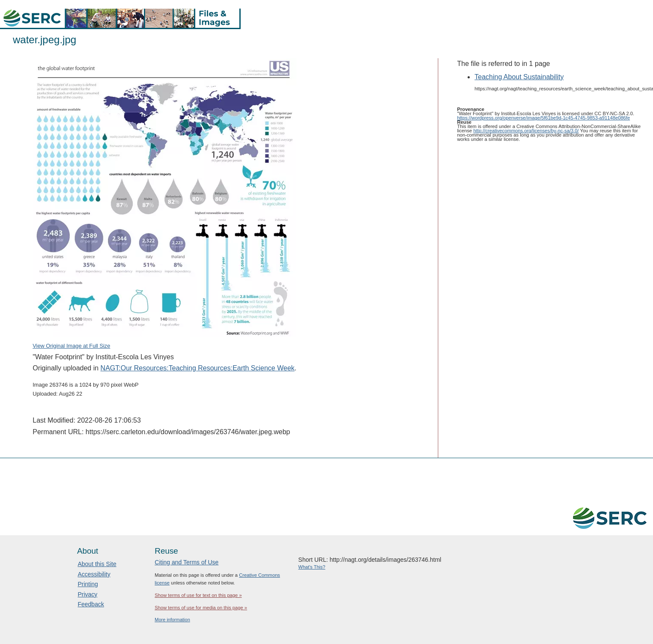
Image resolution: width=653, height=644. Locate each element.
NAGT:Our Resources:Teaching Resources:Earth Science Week (198, 368)
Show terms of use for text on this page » (198, 595)
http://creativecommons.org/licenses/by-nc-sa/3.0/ (526, 131)
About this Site (97, 564)
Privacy (87, 594)
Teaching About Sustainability (519, 77)
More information (172, 620)
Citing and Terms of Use (186, 562)
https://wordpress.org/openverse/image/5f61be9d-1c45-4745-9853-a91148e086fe (544, 118)
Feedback (91, 604)
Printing (88, 584)
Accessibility (94, 574)
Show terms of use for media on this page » (201, 608)
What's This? (312, 567)
